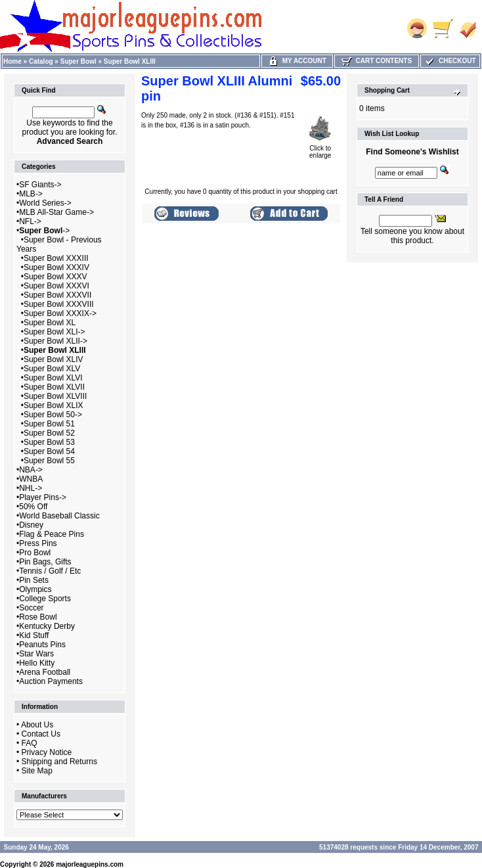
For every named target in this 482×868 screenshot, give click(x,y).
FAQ (30, 743)
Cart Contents (377, 61)
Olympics (35, 589)
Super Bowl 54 (49, 451)
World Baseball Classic (59, 516)
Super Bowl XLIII (130, 61)
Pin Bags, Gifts (45, 562)
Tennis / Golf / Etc (50, 571)
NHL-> (31, 488)
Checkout (450, 61)
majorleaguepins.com (90, 864)
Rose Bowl (38, 617)
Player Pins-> (43, 497)
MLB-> (31, 194)
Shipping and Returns (59, 762)
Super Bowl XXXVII (57, 295)
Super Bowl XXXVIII (59, 304)
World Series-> (45, 203)
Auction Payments (51, 681)
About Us (37, 725)
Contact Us (41, 734)
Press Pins (38, 543)
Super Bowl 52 (49, 433)
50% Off (33, 507)
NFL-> (30, 221)
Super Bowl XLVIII (55, 396)
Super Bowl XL (50, 323)
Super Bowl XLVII (54, 387)
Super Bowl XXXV (55, 277)
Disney (31, 525)
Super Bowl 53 (49, 442)
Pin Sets (34, 580)
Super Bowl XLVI (53, 378)
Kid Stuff (34, 635)
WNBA (31, 479)
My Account (297, 61)
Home (12, 61)
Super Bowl (78, 61)
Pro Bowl (35, 553)
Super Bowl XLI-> (55, 332)
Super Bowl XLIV (54, 359)
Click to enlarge (320, 149)
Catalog (41, 61)
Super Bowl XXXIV (56, 267)
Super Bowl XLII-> (55, 341)
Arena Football (45, 672)
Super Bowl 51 (49, 424)
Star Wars (36, 654)
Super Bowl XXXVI (56, 286)
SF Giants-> (40, 185)
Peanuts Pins (42, 645)
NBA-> (31, 470)
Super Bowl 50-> (53, 415)
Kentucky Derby (47, 626)
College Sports (45, 599)
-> (44, 231)
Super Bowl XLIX (54, 405)
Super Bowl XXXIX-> (60, 313)
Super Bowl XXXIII (56, 258)
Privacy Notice (47, 752)
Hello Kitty (37, 663)
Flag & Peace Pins (52, 534)
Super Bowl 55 (49, 461)
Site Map (37, 771)
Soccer (31, 608)
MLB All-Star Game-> (56, 212)
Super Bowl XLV (52, 369)
